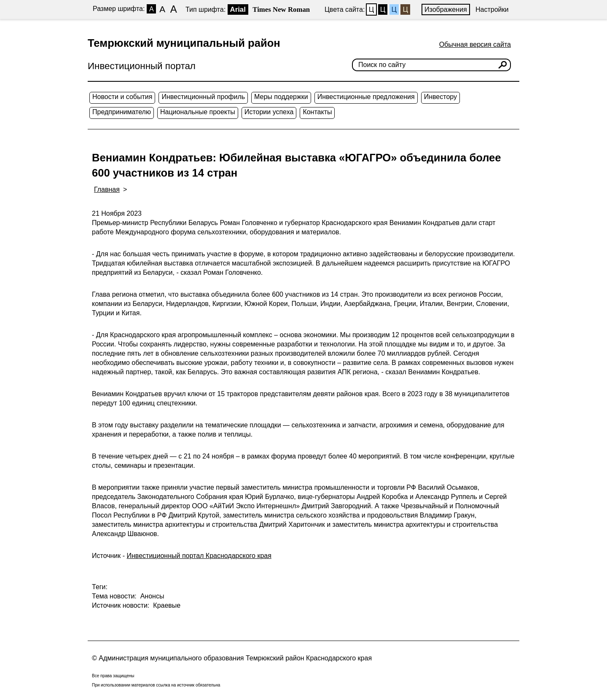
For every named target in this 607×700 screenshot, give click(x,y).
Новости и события (122, 97)
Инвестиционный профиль (203, 97)
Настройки (492, 9)
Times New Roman (281, 9)
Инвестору (440, 97)
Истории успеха (269, 112)
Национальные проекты (198, 112)
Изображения (446, 9)
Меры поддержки (281, 97)
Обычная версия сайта (475, 44)
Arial (238, 9)
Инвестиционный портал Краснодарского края (199, 556)
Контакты (317, 112)
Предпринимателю (122, 112)
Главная (107, 189)
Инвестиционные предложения (366, 97)
